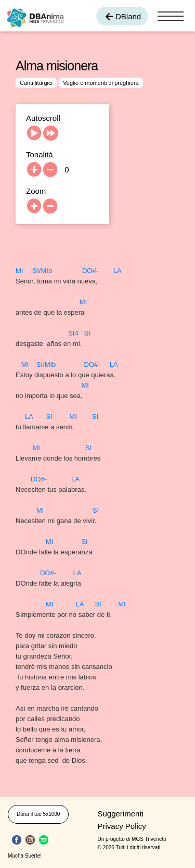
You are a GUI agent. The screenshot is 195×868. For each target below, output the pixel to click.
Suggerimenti (121, 814)
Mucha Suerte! (25, 856)
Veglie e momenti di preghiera (101, 83)
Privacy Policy (122, 826)
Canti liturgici (36, 83)
